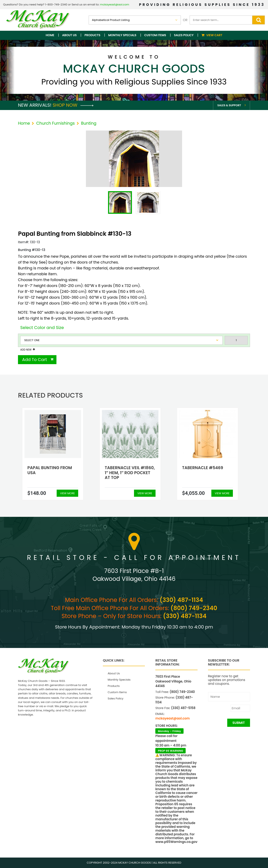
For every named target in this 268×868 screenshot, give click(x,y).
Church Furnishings (55, 123)
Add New (26, 350)
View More (67, 493)
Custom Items (155, 35)
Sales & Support (229, 105)
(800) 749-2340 (194, 608)
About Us (69, 35)
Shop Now (73, 105)
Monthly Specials (122, 35)
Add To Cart (35, 360)
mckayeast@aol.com (115, 4)
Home (50, 35)
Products (92, 35)
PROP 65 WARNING (170, 751)
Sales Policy (184, 35)
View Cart (214, 35)
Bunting (89, 123)
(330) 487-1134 (181, 600)
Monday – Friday (169, 731)
